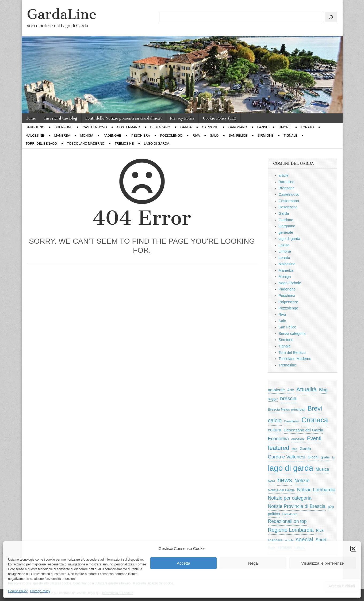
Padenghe (112, 136)
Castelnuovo (95, 127)
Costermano (129, 127)
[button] (353, 549)
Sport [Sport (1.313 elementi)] (321, 540)
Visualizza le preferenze (323, 563)
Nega (253, 563)
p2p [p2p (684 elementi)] (331, 507)
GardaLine (62, 14)
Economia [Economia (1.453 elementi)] (279, 439)
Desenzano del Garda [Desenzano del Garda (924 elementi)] (304, 430)
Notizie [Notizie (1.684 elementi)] (302, 481)
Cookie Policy (18, 591)
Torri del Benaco (41, 144)
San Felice (238, 136)
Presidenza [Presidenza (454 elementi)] (290, 514)
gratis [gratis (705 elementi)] (325, 457)
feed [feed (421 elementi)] (294, 449)
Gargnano (238, 127)
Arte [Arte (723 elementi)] (291, 390)
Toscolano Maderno (86, 144)
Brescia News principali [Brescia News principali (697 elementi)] (287, 409)
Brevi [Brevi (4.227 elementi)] (315, 408)
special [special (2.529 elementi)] (304, 539)
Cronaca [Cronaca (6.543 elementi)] (315, 420)
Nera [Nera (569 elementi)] (272, 481)
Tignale (291, 136)
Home (31, 118)
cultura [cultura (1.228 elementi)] (275, 430)
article (284, 175)
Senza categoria (292, 334)
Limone (285, 127)
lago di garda (157, 144)
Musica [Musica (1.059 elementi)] (322, 469)
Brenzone (64, 127)
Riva (196, 136)
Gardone (210, 127)
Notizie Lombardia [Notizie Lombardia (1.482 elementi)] (316, 490)
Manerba (62, 136)
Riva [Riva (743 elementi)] (320, 530)
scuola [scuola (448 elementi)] (289, 540)
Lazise (263, 127)
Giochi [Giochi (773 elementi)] (313, 457)
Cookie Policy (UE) (220, 118)
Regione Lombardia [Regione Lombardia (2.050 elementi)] (291, 530)
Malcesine (35, 136)
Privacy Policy (40, 591)
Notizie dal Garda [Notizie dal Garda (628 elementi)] (281, 490)
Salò (214, 136)
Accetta (183, 563)
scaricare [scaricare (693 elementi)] (275, 540)
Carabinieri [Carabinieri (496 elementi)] (292, 421)
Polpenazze (288, 302)
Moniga (87, 136)
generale (286, 232)
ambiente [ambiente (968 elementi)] (277, 390)
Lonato (307, 127)
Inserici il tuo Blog (60, 118)
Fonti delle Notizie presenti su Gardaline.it (124, 118)
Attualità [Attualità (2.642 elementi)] (306, 389)
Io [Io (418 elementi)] (333, 457)
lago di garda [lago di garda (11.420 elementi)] (291, 468)
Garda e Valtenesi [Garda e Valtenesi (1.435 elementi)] (287, 457)
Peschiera (141, 136)
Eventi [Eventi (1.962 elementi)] (314, 438)
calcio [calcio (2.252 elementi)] (275, 420)
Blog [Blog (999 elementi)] (323, 390)
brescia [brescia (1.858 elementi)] (288, 398)
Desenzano (160, 127)
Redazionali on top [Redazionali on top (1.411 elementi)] (287, 521)
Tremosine (124, 144)
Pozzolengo (171, 136)
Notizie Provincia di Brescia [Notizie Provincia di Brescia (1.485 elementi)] (297, 506)
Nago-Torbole (290, 283)
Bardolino (35, 127)
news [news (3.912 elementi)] (285, 480)
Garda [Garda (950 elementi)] (305, 448)
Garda (186, 127)
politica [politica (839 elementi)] (274, 514)
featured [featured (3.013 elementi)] (279, 448)
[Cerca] (331, 17)
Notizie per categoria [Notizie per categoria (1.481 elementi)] (290, 498)
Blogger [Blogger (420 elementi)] (273, 399)
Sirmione (265, 136)
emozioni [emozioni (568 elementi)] (298, 439)
